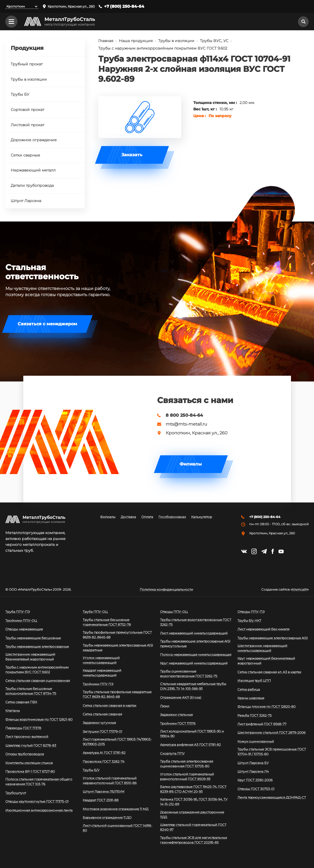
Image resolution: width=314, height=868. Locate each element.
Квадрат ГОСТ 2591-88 (101, 800)
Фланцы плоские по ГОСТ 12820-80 (266, 707)
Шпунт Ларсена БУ (253, 763)
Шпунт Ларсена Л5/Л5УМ (104, 791)
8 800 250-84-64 (184, 415)
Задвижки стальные (176, 715)
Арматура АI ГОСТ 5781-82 (104, 753)
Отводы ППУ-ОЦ (174, 612)
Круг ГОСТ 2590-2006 (255, 780)
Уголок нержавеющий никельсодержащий (101, 660)
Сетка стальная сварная (102, 714)
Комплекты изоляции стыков (29, 763)
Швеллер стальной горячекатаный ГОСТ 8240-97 (193, 827)
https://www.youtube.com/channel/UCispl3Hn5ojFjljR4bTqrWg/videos (281, 552)
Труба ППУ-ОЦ (95, 612)
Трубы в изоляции (176, 41)
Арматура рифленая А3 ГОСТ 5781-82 (190, 745)
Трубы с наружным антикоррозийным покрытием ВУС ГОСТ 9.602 (163, 48)
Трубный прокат (27, 64)
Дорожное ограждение (34, 140)
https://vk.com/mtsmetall (244, 551)
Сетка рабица (249, 689)
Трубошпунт (16, 793)
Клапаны (13, 711)
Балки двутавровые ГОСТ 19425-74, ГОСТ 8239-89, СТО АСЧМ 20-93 (193, 789)
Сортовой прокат (27, 110)
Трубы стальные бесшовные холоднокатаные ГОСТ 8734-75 (31, 691)
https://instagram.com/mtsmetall (254, 551)
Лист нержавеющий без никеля (263, 629)
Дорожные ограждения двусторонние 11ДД (192, 815)
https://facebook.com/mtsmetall (273, 551)
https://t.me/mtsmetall (264, 551)
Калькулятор (202, 517)
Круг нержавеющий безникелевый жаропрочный (266, 661)
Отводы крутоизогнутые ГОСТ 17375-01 (37, 801)
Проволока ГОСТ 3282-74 (104, 761)
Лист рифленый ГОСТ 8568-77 (262, 724)
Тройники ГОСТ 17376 (178, 723)
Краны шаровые (251, 698)
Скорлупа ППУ (172, 753)
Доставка (128, 517)
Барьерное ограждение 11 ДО (107, 817)
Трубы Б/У (91, 770)
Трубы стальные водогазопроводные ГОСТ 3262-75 (196, 622)
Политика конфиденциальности (166, 590)
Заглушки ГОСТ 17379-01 (102, 731)
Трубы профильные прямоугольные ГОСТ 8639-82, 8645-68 (117, 635)
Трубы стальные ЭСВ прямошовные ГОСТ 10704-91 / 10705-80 (272, 752)
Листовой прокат (27, 125)
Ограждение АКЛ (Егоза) (181, 697)
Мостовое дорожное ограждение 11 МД (116, 809)
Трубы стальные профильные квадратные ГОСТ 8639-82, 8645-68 (117, 694)
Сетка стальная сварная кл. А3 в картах (269, 672)
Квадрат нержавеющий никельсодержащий (102, 673)
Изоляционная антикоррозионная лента (39, 810)
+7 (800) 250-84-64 (124, 6)
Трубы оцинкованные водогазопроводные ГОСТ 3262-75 (189, 674)
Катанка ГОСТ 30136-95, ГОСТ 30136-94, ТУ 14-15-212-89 (194, 802)
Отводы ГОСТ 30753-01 (256, 789)
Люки (165, 706)
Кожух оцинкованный (256, 741)
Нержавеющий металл (33, 170)
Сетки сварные (25, 155)
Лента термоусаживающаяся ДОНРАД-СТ (272, 797)
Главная (106, 41)
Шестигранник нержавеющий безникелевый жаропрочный (30, 657)
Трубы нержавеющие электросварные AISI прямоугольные (195, 644)
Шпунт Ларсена (26, 201)
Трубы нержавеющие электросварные (37, 647)
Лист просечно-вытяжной (27, 737)
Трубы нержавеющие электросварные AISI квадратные (118, 648)
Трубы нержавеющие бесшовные (33, 638)
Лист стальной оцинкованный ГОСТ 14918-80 (118, 828)
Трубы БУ (20, 94)
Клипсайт (300, 590)
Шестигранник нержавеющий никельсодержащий (262, 648)
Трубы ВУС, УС (214, 41)
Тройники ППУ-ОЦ (21, 621)
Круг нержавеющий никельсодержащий (194, 663)
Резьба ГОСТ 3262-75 (255, 715)
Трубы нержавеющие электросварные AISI (273, 638)
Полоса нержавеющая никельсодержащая (196, 655)
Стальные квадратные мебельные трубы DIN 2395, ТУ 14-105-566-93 (193, 686)
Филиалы (191, 464)
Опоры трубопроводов (25, 754)
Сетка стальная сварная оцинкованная (38, 681)
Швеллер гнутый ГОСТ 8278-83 (31, 745)
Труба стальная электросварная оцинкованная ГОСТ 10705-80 (187, 764)
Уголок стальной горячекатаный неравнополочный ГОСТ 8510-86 (110, 781)
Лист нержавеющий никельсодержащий (194, 633)
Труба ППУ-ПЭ (18, 612)
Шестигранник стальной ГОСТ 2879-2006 (271, 733)
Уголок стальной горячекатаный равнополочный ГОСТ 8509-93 (187, 776)
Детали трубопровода (32, 185)
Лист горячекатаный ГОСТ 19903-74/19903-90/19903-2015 (117, 742)
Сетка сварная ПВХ (21, 702)
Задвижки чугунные (99, 723)
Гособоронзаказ (172, 517)
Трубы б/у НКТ (249, 621)
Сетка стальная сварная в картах (109, 705)
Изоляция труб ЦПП (254, 681)
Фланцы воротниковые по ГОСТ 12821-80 (39, 719)
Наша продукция (136, 41)
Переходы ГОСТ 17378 (23, 728)
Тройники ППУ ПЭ (98, 684)
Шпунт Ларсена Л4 (253, 771)
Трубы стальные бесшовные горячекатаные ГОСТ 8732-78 (107, 622)
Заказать (132, 155)
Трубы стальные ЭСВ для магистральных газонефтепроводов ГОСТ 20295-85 (194, 840)
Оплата (147, 517)
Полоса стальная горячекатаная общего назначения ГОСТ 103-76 (39, 782)
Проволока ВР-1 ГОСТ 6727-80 (30, 771)
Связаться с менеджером (47, 324)
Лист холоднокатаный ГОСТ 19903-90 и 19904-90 (192, 734)
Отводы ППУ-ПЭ (251, 612)
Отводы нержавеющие (24, 629)
